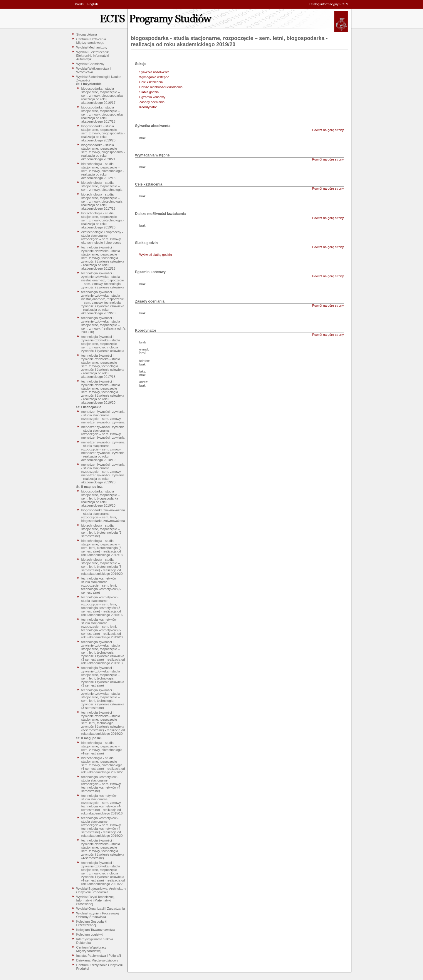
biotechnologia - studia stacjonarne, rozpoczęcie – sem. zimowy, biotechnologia (102, 186)
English (93, 4)
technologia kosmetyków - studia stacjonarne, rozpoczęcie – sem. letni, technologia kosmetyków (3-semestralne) (101, 585)
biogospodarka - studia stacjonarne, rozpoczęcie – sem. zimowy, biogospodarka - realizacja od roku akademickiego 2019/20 (103, 133)
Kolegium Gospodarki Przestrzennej (92, 923)
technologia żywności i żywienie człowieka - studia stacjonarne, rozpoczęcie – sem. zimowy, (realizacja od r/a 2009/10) (103, 325)
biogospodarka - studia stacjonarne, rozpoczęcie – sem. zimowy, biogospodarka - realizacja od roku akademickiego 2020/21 (103, 152)
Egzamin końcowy (152, 97)
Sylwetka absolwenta (154, 72)
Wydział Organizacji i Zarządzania (101, 909)
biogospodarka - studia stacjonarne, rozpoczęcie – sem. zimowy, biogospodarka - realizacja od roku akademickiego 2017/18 (103, 114)
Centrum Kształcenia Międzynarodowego (91, 41)
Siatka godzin (149, 92)
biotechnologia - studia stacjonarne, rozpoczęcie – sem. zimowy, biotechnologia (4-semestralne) (102, 748)
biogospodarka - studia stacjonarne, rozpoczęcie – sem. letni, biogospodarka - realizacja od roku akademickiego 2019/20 (101, 498)
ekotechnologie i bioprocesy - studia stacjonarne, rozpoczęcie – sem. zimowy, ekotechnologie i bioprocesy (102, 237)
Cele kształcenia (151, 82)
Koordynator (148, 107)
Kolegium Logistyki (90, 934)
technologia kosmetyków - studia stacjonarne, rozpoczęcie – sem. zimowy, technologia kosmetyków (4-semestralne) (101, 784)
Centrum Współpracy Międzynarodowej (92, 949)
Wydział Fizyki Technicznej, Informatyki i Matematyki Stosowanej (96, 900)
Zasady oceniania (152, 102)
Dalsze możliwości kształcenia (161, 87)
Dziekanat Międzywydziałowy (97, 960)
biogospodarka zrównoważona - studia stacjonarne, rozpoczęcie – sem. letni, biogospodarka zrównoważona (103, 515)
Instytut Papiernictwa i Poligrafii (99, 956)
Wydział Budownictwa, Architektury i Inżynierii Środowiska (101, 890)
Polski (79, 4)
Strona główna (87, 34)
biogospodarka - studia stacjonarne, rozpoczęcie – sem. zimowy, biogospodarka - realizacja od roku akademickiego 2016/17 (103, 96)
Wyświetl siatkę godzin (156, 255)
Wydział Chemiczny (90, 64)
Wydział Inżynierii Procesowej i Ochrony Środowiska (98, 915)
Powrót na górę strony (328, 130)
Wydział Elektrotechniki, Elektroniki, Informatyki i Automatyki (93, 56)
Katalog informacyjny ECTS (329, 4)
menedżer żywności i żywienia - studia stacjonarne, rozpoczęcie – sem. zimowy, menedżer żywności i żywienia (103, 417)
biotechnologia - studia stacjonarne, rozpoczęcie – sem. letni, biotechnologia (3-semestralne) (102, 531)
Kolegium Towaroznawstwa (96, 930)
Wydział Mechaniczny (92, 47)
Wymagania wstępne (154, 77)
